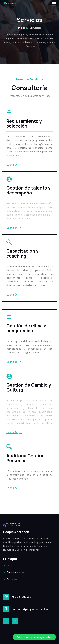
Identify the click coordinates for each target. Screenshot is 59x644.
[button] (34, 637)
